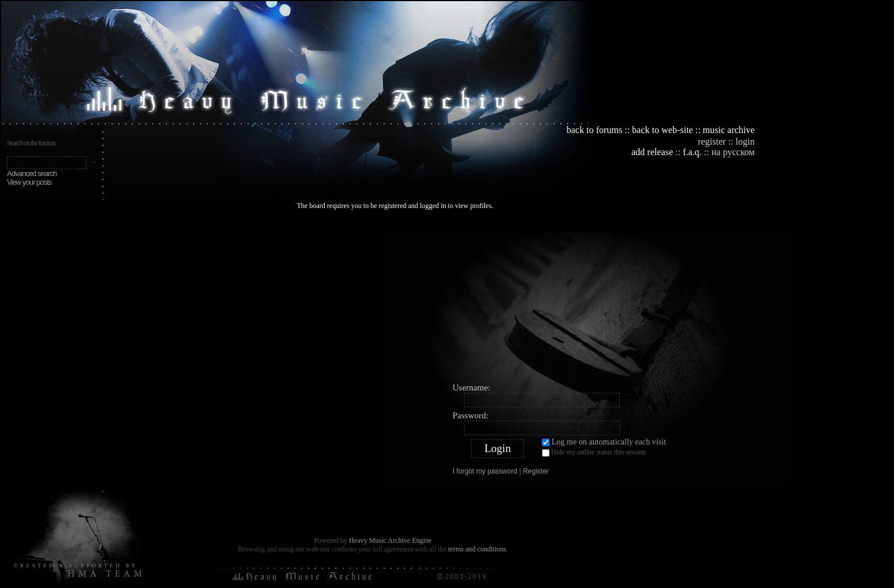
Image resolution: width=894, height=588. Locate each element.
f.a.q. (692, 152)
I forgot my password (485, 471)
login (745, 141)
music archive (729, 130)
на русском (733, 152)
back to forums (594, 130)
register (712, 141)
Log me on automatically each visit (604, 442)
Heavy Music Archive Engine (390, 540)
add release (652, 152)
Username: (471, 388)
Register (536, 471)
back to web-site (663, 130)
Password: (471, 415)
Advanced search (32, 173)
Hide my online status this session (594, 452)
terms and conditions (477, 549)
